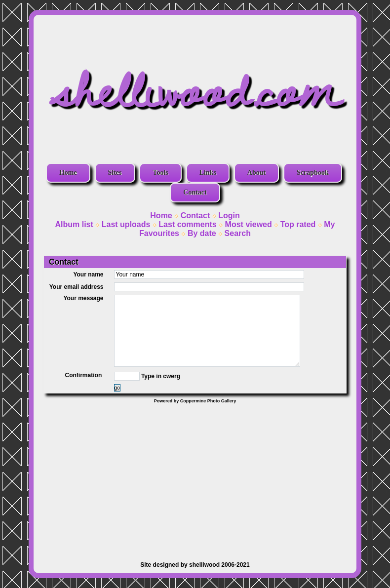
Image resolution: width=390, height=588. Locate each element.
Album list (74, 224)
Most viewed (249, 224)
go (117, 388)
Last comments (187, 224)
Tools (160, 173)
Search (238, 233)
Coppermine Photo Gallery (208, 401)
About (256, 173)
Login (229, 216)
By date (202, 233)
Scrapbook (313, 173)
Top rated (298, 224)
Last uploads (126, 224)
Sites (115, 173)
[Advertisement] (195, 477)
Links (208, 173)
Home (68, 173)
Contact (195, 192)
